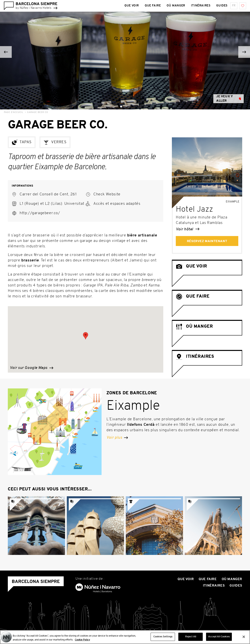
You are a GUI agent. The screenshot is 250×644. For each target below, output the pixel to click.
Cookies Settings (163, 638)
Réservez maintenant (207, 241)
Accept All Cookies (219, 638)
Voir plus (117, 438)
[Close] (244, 638)
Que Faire (208, 579)
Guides (236, 586)
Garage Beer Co (38, 112)
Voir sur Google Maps (32, 368)
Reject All (191, 638)
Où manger (232, 579)
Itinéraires (214, 586)
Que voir (186, 579)
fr (234, 6)
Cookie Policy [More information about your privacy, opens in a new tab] (82, 641)
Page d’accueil (14, 112)
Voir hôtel (188, 229)
